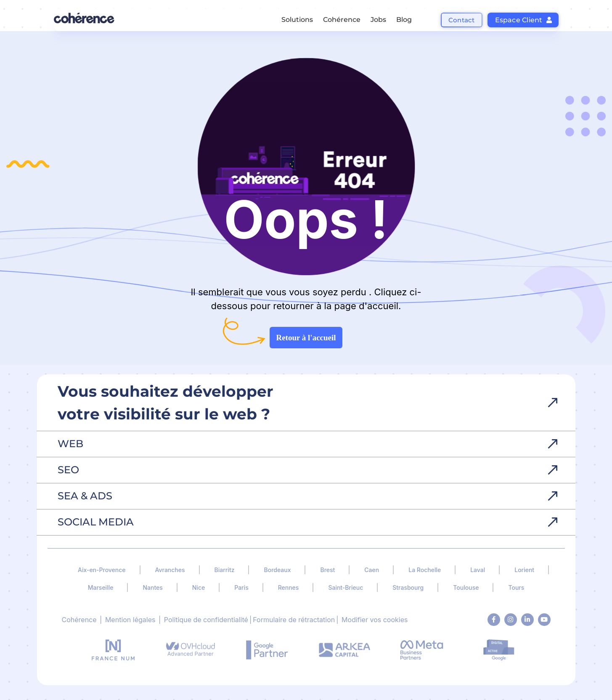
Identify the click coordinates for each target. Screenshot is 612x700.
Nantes (152, 587)
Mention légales (130, 620)
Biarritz (225, 570)
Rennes (289, 587)
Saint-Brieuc (346, 587)
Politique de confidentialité (206, 620)
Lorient (524, 570)
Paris (241, 587)
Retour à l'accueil (306, 338)
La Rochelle (425, 570)
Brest (327, 570)
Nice (199, 587)
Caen (372, 570)
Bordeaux (277, 570)
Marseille (101, 587)
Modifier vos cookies (375, 620)
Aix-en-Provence (102, 570)
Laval (478, 570)
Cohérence (79, 620)
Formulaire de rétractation (294, 620)
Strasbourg (408, 587)
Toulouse (466, 587)
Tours (516, 587)
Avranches (170, 570)
